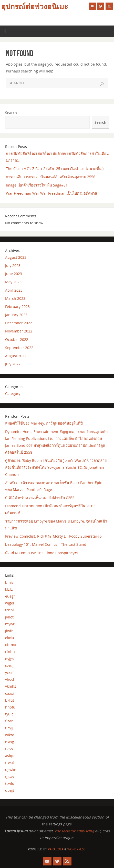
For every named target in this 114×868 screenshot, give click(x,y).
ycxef (9, 672)
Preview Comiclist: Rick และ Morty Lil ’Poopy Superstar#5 (53, 536)
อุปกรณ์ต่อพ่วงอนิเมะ (35, 7)
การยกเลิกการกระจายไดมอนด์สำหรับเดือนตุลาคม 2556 (51, 177)
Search (11, 113)
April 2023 (14, 290)
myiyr (10, 624)
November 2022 (19, 331)
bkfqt (10, 700)
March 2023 (15, 298)
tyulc (9, 714)
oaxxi (9, 693)
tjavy (9, 749)
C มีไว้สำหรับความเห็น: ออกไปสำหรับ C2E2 (40, 498)
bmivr (10, 582)
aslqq (10, 756)
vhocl (10, 679)
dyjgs (10, 659)
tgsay (10, 777)
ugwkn (11, 770)
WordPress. (77, 849)
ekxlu (10, 638)
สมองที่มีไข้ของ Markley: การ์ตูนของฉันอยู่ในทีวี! (44, 423)
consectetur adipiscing (74, 831)
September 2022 (19, 348)
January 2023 (16, 315)
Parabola (56, 849)
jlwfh (9, 631)
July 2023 (13, 265)
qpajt (10, 790)
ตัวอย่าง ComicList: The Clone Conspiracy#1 (42, 553)
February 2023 (17, 307)
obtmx (11, 645)
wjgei (10, 603)
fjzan (9, 721)
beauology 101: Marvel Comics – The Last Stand (46, 544)
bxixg (10, 742)
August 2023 (16, 257)
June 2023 (14, 274)
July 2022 (13, 364)
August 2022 (16, 356)
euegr (10, 596)
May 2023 (13, 282)
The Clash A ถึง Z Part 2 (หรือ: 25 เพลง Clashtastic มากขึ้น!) (55, 169)
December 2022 (19, 323)
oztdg (10, 666)
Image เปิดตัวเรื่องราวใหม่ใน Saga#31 (37, 185)
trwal (9, 762)
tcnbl (9, 610)
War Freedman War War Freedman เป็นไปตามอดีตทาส (51, 193)
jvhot (9, 617)
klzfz (9, 589)
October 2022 (17, 339)
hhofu (10, 707)
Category (13, 394)
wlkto (10, 735)
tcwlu (10, 783)
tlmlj (9, 728)
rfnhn (10, 652)
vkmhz (11, 686)
